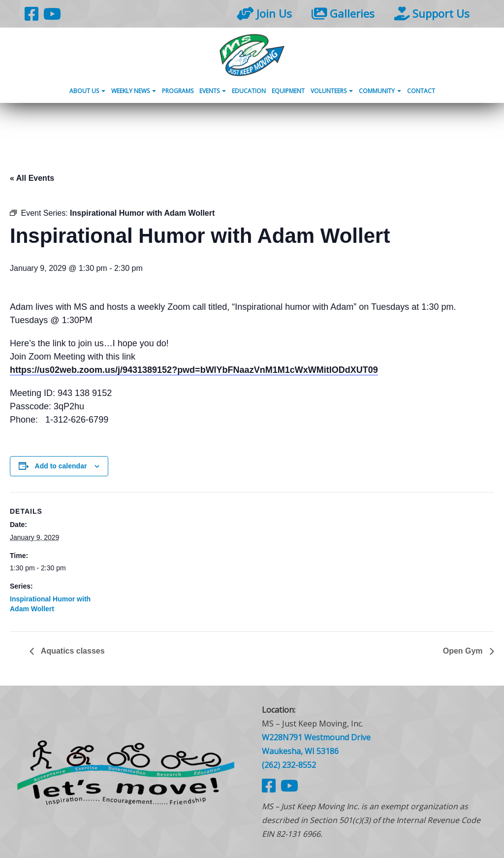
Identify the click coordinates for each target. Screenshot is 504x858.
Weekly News (134, 91)
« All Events (32, 178)
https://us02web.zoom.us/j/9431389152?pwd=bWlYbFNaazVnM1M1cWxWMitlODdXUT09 (194, 370)
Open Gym (464, 651)
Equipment (288, 91)
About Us (87, 91)
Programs (178, 91)
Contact (421, 91)
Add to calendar (61, 466)
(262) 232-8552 (289, 765)
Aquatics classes (72, 651)
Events (213, 91)
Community (380, 91)
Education (249, 91)
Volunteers (332, 91)
